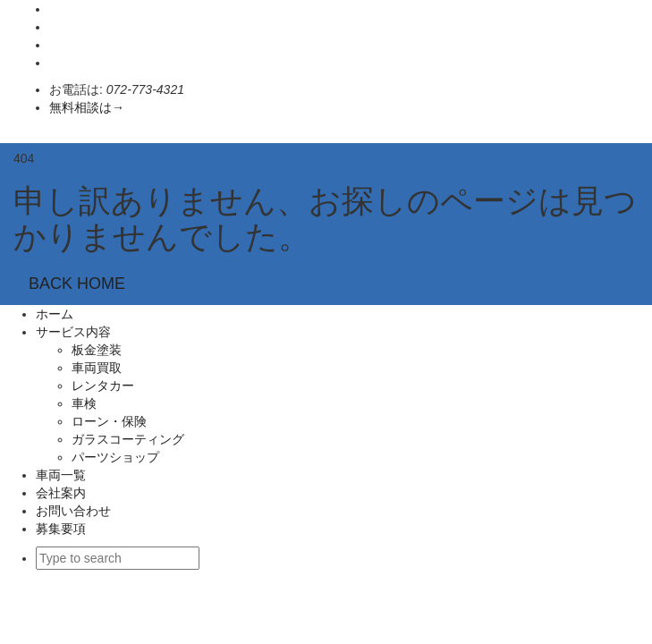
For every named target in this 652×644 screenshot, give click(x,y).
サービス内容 (73, 332)
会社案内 (61, 493)
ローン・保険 (109, 421)
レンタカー (103, 386)
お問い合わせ (73, 511)
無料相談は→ (87, 107)
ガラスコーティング (134, 439)
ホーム (55, 314)
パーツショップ (115, 457)
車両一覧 (61, 475)
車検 (84, 403)
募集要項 (61, 529)
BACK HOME (77, 284)
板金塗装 (97, 350)
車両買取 (97, 368)
